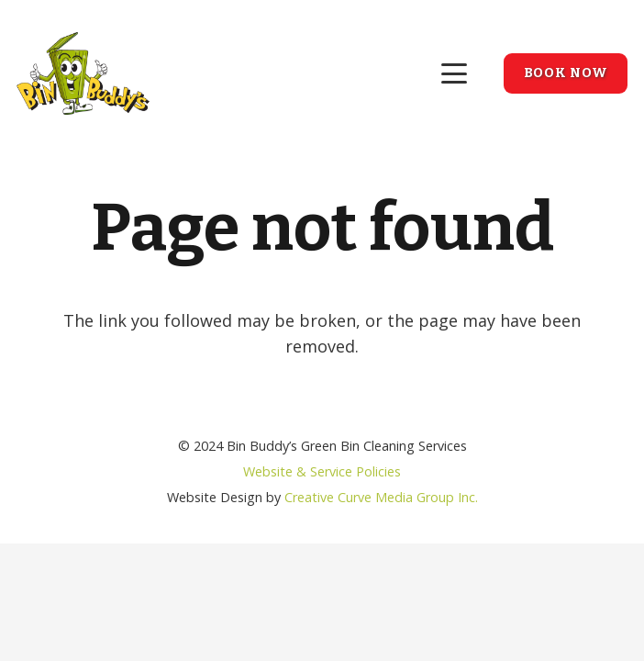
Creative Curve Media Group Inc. (381, 497)
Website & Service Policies (322, 471)
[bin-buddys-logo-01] (83, 73)
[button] (455, 73)
